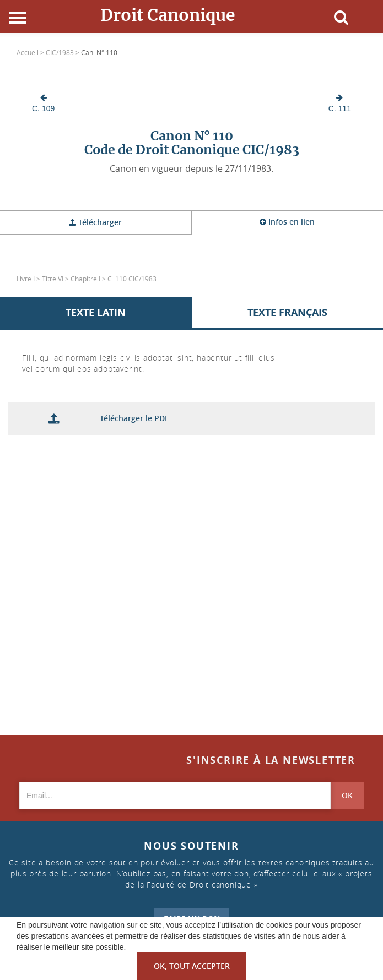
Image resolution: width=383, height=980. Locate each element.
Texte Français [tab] (287, 312)
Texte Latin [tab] (96, 312)
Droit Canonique (168, 15)
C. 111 (340, 103)
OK (347, 795)
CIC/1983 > (63, 52)
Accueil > (31, 52)
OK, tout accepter (192, 966)
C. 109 (43, 103)
